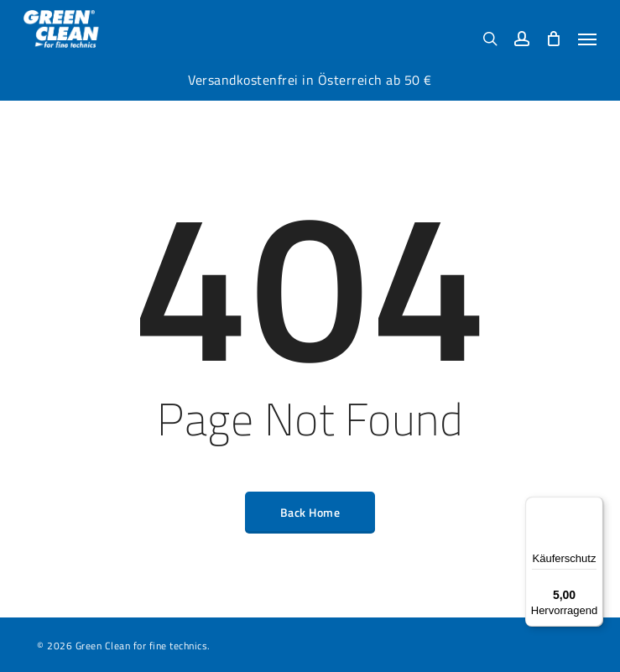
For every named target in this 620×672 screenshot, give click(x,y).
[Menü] (593, 507)
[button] (587, 39)
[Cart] (554, 38)
